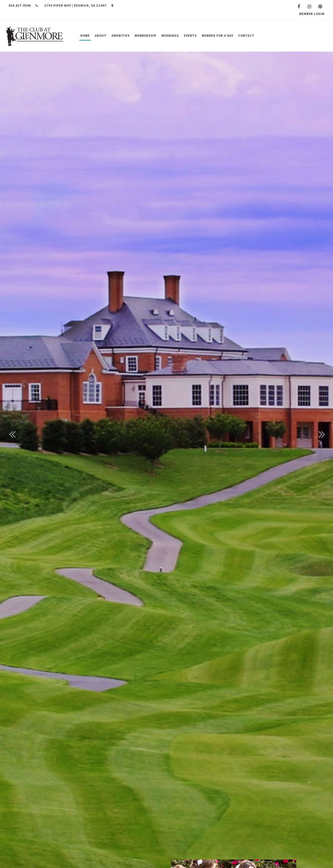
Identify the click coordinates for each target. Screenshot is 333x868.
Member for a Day (218, 36)
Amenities (121, 36)
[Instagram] (309, 7)
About (101, 36)
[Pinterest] (320, 7)
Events (190, 36)
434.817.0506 (23, 6)
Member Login (312, 14)
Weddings (170, 36)
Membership (146, 36)
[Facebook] (299, 7)
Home (85, 36)
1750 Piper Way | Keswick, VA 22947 (79, 6)
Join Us (310, 36)
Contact (246, 36)
